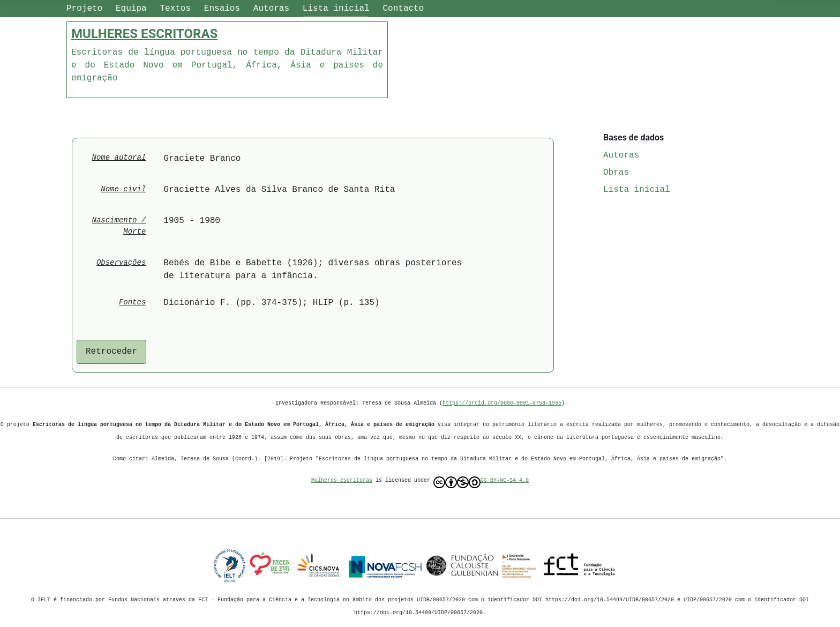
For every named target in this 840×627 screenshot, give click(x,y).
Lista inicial (336, 9)
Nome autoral (119, 158)
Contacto (403, 9)
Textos (175, 9)
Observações (121, 263)
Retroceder (111, 352)
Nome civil (123, 189)
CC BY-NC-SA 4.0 (481, 483)
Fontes (132, 303)
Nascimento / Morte (119, 226)
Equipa (131, 9)
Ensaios (222, 9)
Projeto (84, 9)
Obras (616, 173)
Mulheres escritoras (342, 481)
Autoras (271, 9)
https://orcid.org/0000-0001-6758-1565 (502, 404)
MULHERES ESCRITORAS (144, 34)
